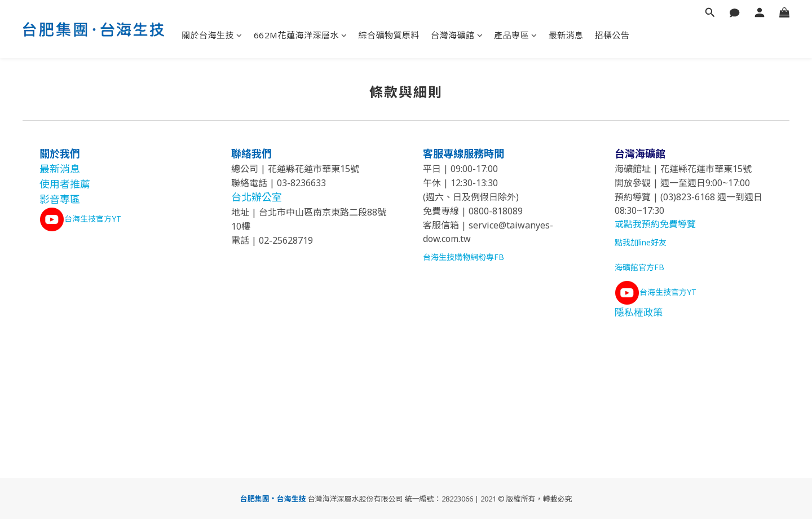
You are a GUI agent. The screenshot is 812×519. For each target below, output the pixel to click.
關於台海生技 (212, 35)
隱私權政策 (639, 312)
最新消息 (566, 35)
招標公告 (612, 35)
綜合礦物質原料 (389, 35)
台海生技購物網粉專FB (464, 257)
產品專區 (516, 35)
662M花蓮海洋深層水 (301, 35)
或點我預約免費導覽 (655, 224)
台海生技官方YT (93, 219)
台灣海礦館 (457, 35)
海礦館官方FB (639, 267)
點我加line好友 (641, 242)
